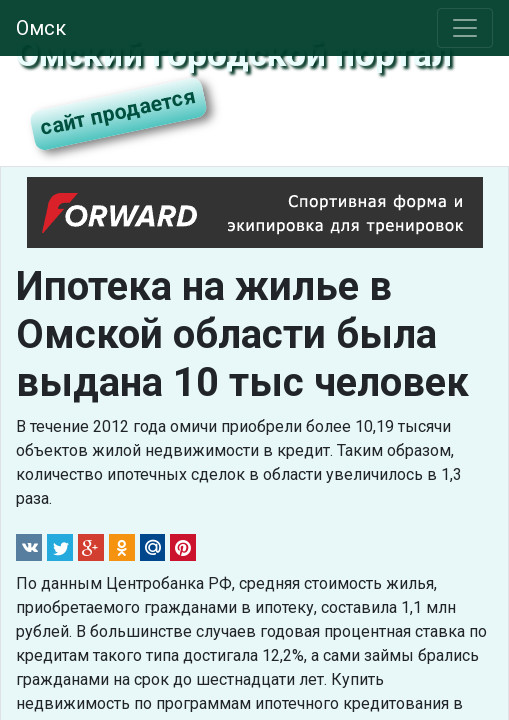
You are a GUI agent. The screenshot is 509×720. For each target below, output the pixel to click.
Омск (41, 28)
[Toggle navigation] (465, 28)
